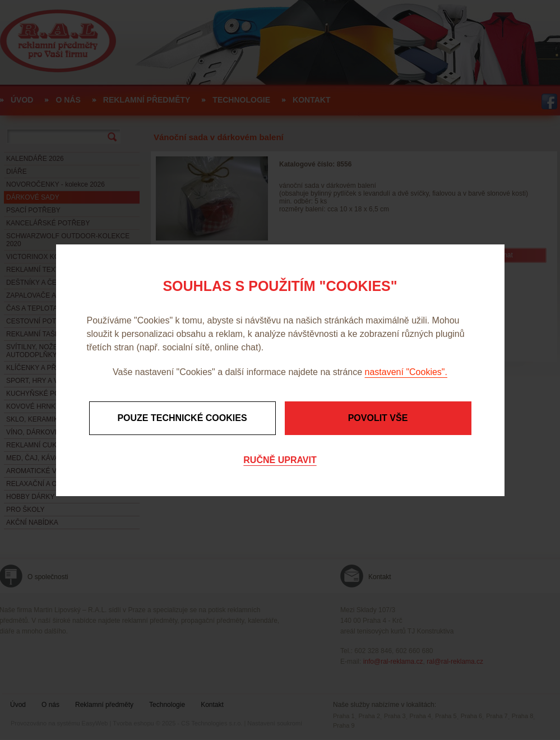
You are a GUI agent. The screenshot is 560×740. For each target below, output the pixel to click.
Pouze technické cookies (182, 418)
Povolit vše (378, 418)
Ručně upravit (280, 460)
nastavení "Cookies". (406, 372)
